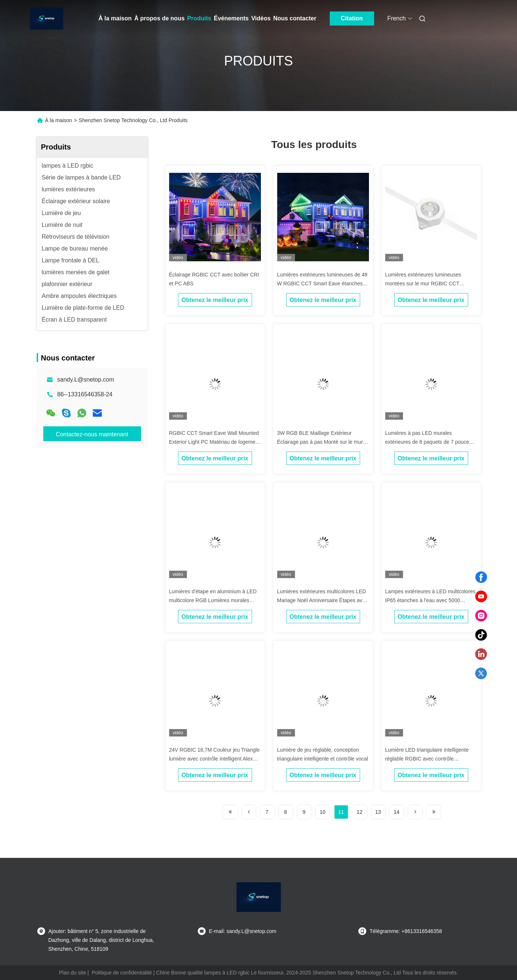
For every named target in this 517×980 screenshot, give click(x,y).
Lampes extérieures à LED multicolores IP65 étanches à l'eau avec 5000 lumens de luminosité (430, 600)
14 (397, 812)
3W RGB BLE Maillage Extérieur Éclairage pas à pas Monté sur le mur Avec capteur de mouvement (320, 442)
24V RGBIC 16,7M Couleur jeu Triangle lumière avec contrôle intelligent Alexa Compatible (214, 759)
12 (360, 812)
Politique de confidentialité (122, 973)
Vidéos (261, 18)
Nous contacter (295, 18)
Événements (231, 18)
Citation (352, 18)
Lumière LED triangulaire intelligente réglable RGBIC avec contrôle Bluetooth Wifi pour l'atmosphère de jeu (430, 759)
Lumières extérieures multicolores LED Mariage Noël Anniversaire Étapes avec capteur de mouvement (323, 600)
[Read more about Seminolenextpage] (230, 812)
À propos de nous (160, 18)
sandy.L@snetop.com (86, 380)
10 (323, 812)
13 (378, 812)
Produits (199, 18)
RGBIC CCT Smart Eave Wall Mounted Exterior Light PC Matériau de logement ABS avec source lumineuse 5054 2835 (214, 442)
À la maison (115, 18)
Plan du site (72, 973)
